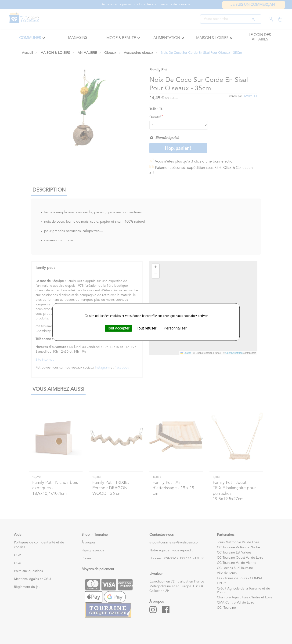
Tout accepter (118, 328)
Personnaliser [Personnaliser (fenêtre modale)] (175, 328)
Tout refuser (147, 328)
